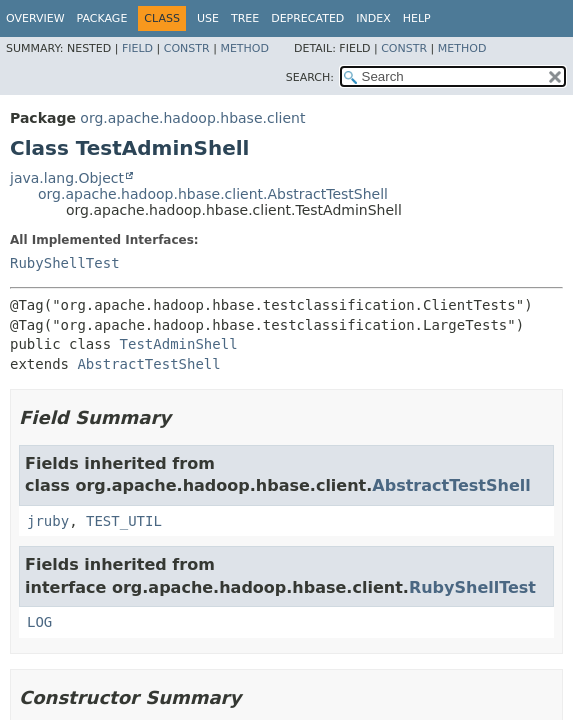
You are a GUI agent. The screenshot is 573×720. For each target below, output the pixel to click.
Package (102, 18)
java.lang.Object (67, 178)
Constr (187, 48)
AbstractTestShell (148, 364)
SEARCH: (310, 77)
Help (417, 18)
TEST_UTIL (124, 521)
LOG (39, 622)
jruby (48, 521)
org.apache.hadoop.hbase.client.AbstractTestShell (213, 194)
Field (137, 48)
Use (208, 18)
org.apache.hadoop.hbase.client (192, 118)
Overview (35, 18)
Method (244, 48)
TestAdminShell (179, 344)
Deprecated (307, 18)
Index (373, 18)
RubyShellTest (65, 263)
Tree (245, 18)
